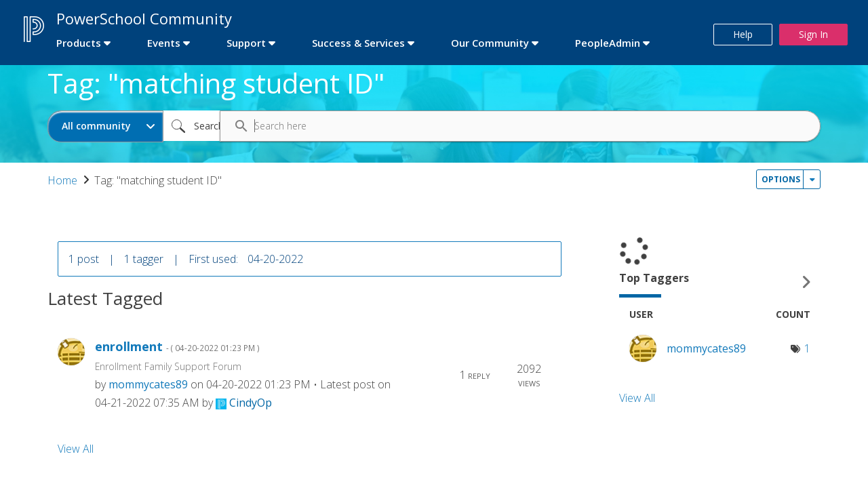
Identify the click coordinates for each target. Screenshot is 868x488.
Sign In (813, 34)
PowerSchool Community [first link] (144, 18)
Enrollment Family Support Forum (168, 366)
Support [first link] (246, 43)
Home (62, 180)
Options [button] (781, 179)
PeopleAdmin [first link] (608, 43)
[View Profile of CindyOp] (251, 403)
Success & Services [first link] (358, 43)
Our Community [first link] (490, 43)
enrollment (177, 347)
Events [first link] (164, 43)
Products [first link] (79, 43)
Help (743, 34)
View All (76, 449)
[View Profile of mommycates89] (148, 384)
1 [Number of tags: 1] (807, 348)
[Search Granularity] (105, 126)
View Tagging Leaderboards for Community (720, 282)
